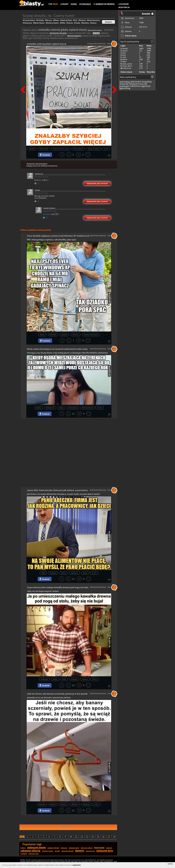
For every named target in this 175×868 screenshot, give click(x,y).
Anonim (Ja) (39, 174)
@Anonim (47, 214)
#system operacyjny (91, 335)
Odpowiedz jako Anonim (97, 184)
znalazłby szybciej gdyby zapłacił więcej (46, 44)
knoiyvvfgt (143, 84)
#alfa (43, 573)
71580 (141, 23)
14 (93, 837)
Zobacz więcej (131, 36)
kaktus (125, 59)
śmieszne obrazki (58, 33)
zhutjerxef (124, 84)
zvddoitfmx (135, 86)
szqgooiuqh (145, 86)
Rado (124, 62)
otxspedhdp (147, 82)
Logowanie (124, 4)
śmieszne (64, 848)
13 (87, 837)
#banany (64, 804)
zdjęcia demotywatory (95, 30)
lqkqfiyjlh (133, 84)
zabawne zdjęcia (30, 851)
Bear (124, 55)
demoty (80, 851)
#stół (64, 679)
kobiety (23, 848)
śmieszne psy (90, 851)
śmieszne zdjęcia (87, 848)
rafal (124, 57)
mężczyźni (99, 848)
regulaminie (77, 865)
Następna (114, 84)
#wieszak (86, 804)
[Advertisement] (69, 436)
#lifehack (75, 804)
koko (124, 53)
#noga (55, 679)
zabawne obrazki (53, 848)
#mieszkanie (73, 408)
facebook (24, 854)
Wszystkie (151, 72)
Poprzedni (24, 84)
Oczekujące (85, 4)
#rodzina (53, 573)
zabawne (109, 848)
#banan (53, 804)
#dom (61, 408)
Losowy (64, 4)
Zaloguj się (30, 166)
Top (53, 4)
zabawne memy (74, 848)
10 (71, 837)
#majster (74, 679)
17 (109, 837)
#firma (64, 573)
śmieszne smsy (34, 854)
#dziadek (53, 335)
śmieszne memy (37, 847)
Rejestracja (124, 7)
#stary (42, 335)
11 (76, 837)
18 (114, 837)
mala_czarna (127, 64)
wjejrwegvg (125, 82)
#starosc (76, 335)
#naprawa (44, 679)
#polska (32, 149)
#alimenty (75, 573)
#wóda (39, 408)
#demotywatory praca (61, 149)
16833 (141, 18)
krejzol (125, 51)
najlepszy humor (48, 851)
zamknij (170, 864)
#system (64, 335)
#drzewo (42, 804)
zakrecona (127, 68)
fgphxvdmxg (125, 88)
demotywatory (74, 36)
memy (96, 33)
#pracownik (44, 149)
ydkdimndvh (136, 82)
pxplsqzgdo (124, 86)
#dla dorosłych (87, 408)
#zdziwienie (50, 408)
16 (103, 837)
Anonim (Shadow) (49, 208)
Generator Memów (104, 4)
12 (82, 837)
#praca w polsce (94, 149)
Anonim (125, 49)
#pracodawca (78, 149)
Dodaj (74, 4)
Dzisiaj (142, 72)
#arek (85, 573)
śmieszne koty (105, 851)
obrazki (57, 851)
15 (98, 837)
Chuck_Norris (127, 66)
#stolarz (85, 679)
